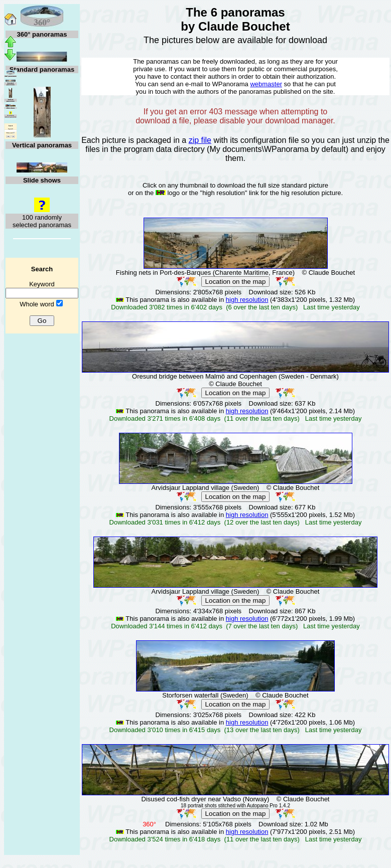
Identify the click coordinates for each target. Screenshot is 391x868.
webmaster (266, 84)
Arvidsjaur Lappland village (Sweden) (206, 488)
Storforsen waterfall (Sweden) (205, 695)
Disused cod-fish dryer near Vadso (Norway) (206, 799)
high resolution (247, 300)
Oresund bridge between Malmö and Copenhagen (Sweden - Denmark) (235, 376)
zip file (200, 140)
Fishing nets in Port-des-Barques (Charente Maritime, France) (205, 273)
